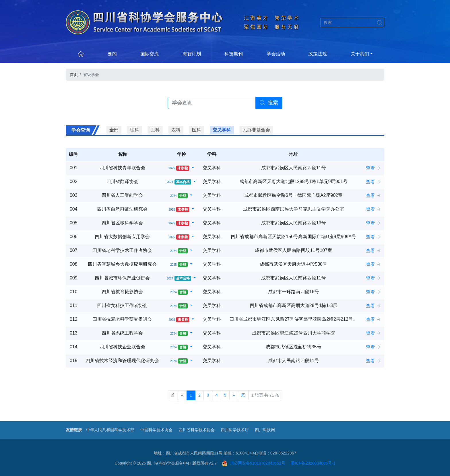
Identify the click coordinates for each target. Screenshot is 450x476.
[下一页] (234, 395)
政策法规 (318, 54)
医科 (197, 130)
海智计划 (192, 54)
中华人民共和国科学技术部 (110, 430)
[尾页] (243, 395)
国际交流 (150, 54)
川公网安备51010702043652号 (254, 463)
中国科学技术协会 (156, 430)
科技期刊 (234, 54)
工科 (155, 130)
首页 (74, 75)
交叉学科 (222, 130)
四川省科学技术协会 (197, 430)
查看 (373, 168)
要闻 (112, 54)
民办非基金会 (256, 130)
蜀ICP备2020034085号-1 (313, 463)
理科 (135, 130)
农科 (176, 130)
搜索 (269, 103)
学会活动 (276, 54)
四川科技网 (265, 430)
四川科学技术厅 (235, 430)
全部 (114, 130)
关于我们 (360, 54)
